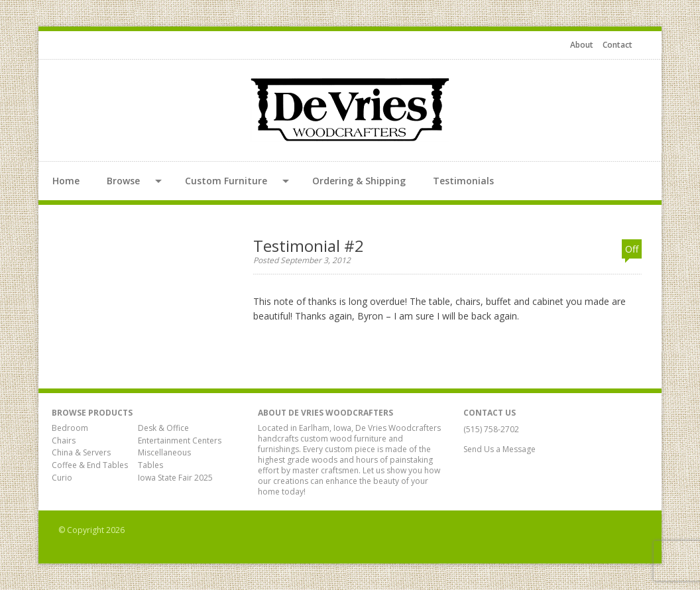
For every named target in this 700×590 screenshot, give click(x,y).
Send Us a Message (504, 449)
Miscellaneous (164, 452)
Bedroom (70, 428)
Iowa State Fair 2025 (175, 478)
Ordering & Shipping (359, 181)
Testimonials (463, 181)
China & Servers (81, 452)
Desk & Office (163, 428)
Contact (617, 45)
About (582, 45)
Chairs (64, 441)
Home (66, 181)
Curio (62, 478)
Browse (123, 181)
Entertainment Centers (180, 441)
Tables (150, 465)
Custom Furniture (226, 181)
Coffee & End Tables (90, 465)
